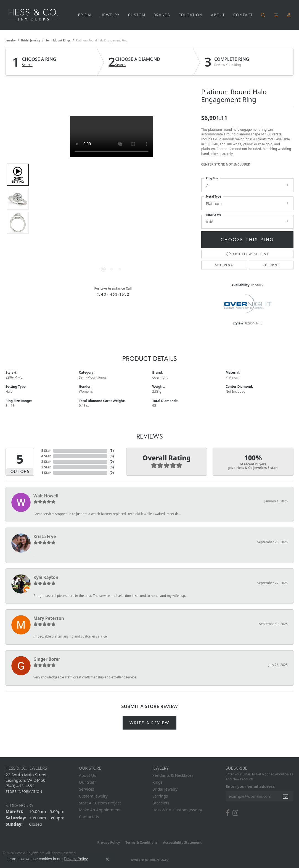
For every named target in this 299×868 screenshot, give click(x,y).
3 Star (46, 462)
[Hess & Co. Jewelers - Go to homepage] (36, 15)
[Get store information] (24, 792)
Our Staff (87, 782)
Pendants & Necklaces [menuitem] (173, 775)
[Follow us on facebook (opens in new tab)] (228, 813)
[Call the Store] (20, 786)
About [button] (218, 15)
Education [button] (191, 15)
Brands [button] (162, 15)
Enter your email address (250, 786)
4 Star (46, 456)
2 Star (46, 467)
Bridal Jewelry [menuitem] (165, 789)
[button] (263, 15)
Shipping (224, 265)
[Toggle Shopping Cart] (276, 15)
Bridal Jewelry (31, 40)
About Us (88, 775)
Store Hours (19, 805)
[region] (112, 199)
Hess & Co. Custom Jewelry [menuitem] (177, 810)
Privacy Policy (109, 842)
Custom (137, 15)
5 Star (46, 451)
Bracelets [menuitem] (161, 803)
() (112, 451)
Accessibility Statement (182, 842)
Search (27, 65)
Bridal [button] (85, 15)
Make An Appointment (100, 810)
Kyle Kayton (46, 577)
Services (87, 789)
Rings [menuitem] (158, 782)
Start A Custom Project (100, 803)
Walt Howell (46, 496)
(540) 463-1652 (113, 294)
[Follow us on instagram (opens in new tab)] (235, 813)
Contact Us (89, 817)
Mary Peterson (49, 618)
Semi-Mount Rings (58, 40)
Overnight (160, 377)
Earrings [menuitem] (160, 796)
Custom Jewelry (93, 796)
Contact (243, 15)
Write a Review (149, 723)
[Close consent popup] (107, 859)
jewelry (11, 40)
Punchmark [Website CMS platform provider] (159, 860)
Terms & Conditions (141, 842)
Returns (271, 265)
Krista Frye (45, 536)
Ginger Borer (47, 659)
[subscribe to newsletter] (286, 796)
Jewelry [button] (110, 15)
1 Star (46, 473)
